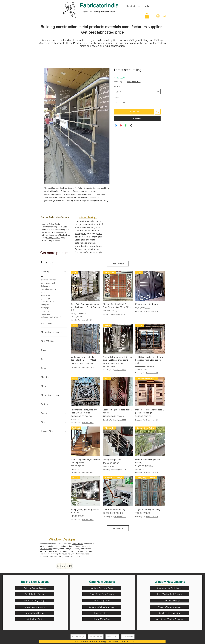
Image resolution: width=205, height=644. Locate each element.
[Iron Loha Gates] (102, 613)
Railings (159, 40)
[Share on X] (131, 125)
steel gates (45, 320)
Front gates (80, 233)
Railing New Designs (35, 582)
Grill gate (135, 40)
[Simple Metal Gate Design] (102, 607)
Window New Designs (170, 582)
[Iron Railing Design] (35, 613)
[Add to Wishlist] (158, 112)
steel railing (46, 295)
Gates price (46, 286)
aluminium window (48, 289)
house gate (46, 314)
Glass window (77, 544)
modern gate (95, 221)
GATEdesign (112, 636)
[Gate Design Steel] (102, 600)
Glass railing (47, 240)
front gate (45, 304)
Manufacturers (133, 6)
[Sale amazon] (64, 566)
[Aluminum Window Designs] (170, 619)
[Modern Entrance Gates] (102, 588)
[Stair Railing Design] (35, 619)
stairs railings (46, 323)
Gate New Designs (102, 582)
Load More (118, 528)
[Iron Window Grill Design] (170, 594)
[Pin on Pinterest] (121, 125)
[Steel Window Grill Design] (169, 588)
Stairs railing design (58, 229)
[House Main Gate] (102, 619)
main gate (97, 237)
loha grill (44, 292)
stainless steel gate (49, 280)
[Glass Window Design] (170, 601)
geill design (46, 298)
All (42, 276)
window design (46, 549)
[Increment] (124, 102)
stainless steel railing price (52, 317)
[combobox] (137, 92)
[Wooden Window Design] (170, 607)
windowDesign (96, 636)
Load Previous (118, 264)
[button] (147, 16)
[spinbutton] (120, 102)
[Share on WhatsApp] (126, 125)
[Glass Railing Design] (35, 607)
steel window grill (48, 283)
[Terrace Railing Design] (35, 600)
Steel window (49, 546)
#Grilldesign (128, 636)
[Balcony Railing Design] (35, 588)
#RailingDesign (78, 636)
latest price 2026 (134, 82)
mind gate (45, 311)
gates (99, 233)
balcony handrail (53, 238)
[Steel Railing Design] (35, 594)
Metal (117, 87)
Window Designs (62, 539)
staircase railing (47, 301)
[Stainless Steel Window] (170, 613)
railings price (46, 308)
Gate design (88, 217)
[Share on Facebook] (116, 125)
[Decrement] (116, 102)
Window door (120, 40)
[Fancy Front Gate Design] (102, 594)
